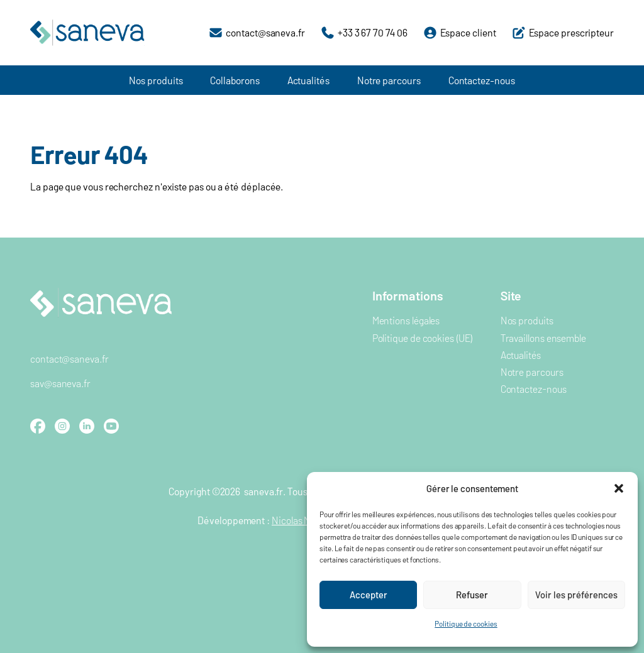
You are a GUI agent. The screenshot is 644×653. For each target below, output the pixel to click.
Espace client (468, 32)
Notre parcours (389, 80)
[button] (619, 488)
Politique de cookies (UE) (423, 338)
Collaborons (235, 80)
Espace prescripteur (571, 32)
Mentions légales (406, 320)
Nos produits (156, 80)
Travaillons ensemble (543, 338)
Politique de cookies (466, 623)
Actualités (308, 80)
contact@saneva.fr (265, 32)
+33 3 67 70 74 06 (373, 32)
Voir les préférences (576, 595)
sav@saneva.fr (60, 383)
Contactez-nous (482, 80)
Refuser (472, 595)
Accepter (369, 595)
